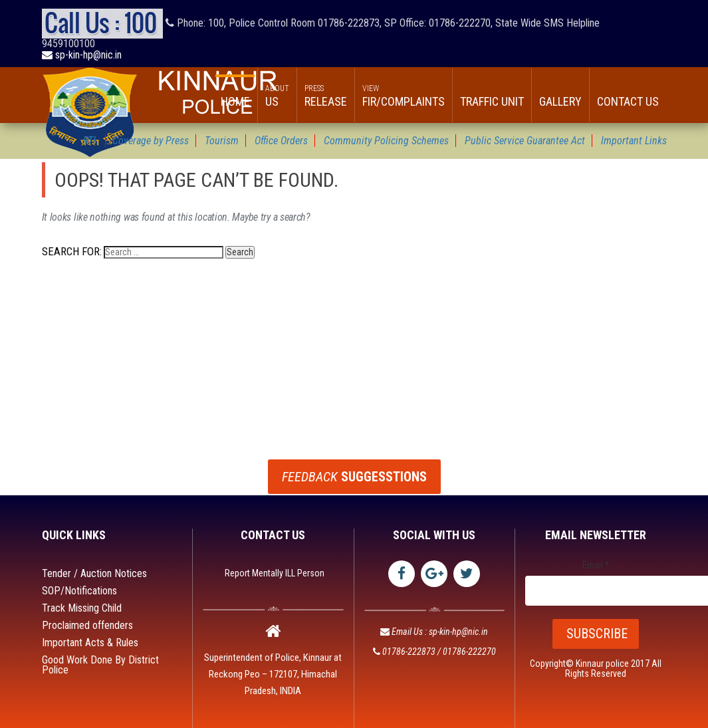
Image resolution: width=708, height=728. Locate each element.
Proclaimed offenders (87, 625)
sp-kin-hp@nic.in (82, 55)
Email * (596, 565)
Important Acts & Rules (90, 643)
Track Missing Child (82, 608)
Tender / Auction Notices (94, 573)
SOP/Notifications (79, 591)
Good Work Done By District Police (100, 665)
